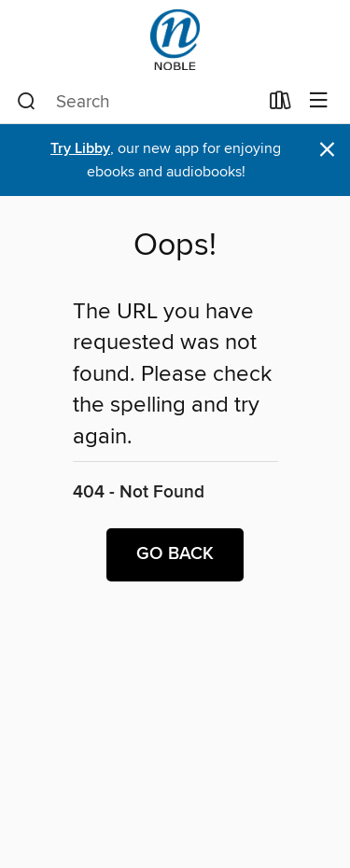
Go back (175, 554)
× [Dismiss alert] (327, 150)
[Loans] (280, 105)
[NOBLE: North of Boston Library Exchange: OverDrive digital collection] (175, 40)
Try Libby (80, 149)
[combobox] (137, 102)
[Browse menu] (319, 101)
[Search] (27, 102)
